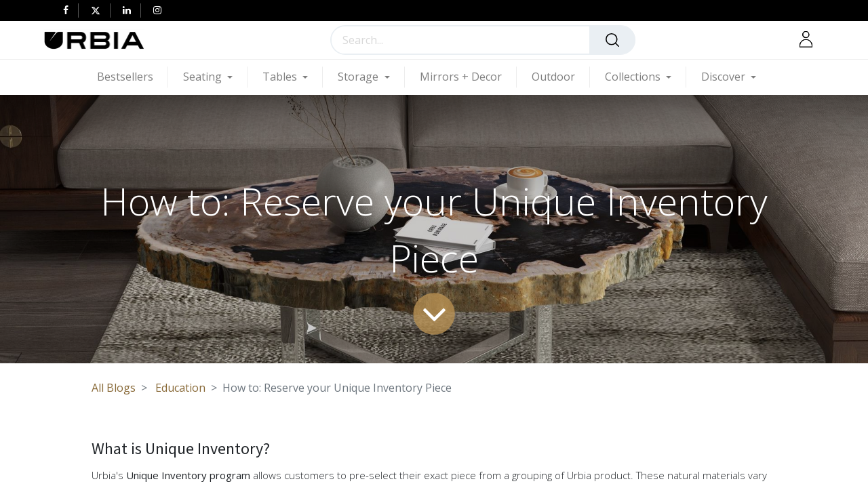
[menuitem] (133, 77)
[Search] (612, 40)
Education (180, 388)
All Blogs (114, 388)
